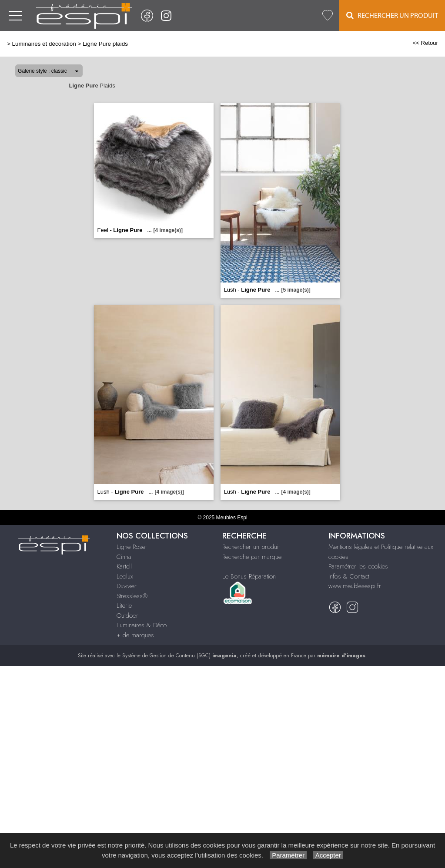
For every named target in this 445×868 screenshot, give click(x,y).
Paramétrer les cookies (358, 566)
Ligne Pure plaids (105, 44)
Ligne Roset (132, 547)
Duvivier (127, 586)
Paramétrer (288, 855)
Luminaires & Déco (142, 625)
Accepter (328, 855)
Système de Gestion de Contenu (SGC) (179, 656)
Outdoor (127, 616)
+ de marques (135, 635)
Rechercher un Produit (392, 15)
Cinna (124, 557)
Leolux (125, 576)
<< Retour (425, 43)
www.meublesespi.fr (355, 586)
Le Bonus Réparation (249, 576)
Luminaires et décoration (44, 44)
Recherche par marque (252, 557)
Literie (124, 606)
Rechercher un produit (251, 547)
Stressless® (132, 596)
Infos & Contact (349, 576)
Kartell (124, 566)
